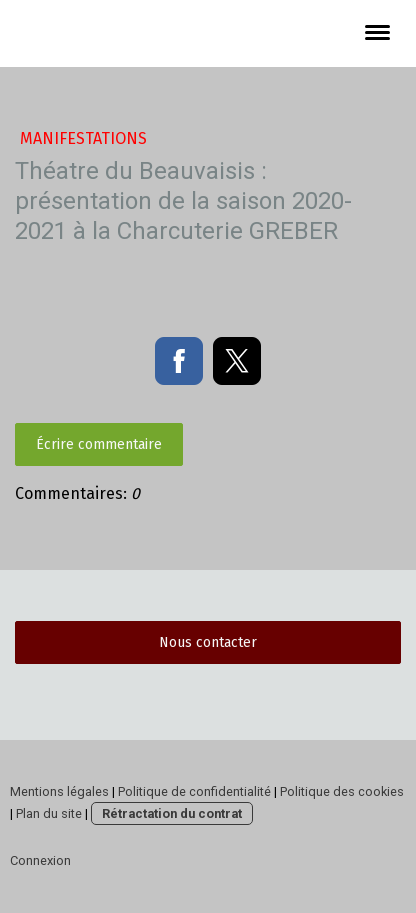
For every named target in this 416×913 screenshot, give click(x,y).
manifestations (83, 138)
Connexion (40, 860)
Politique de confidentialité (194, 791)
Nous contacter (208, 642)
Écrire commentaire (99, 444)
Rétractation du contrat (172, 813)
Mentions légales (59, 791)
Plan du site (49, 813)
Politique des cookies (342, 791)
